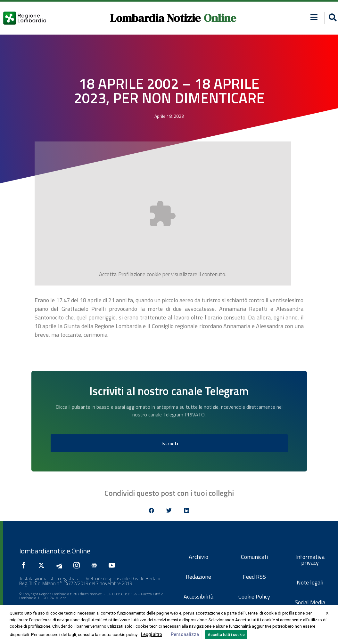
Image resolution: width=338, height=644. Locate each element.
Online (220, 18)
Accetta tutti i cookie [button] (226, 635)
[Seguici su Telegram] (61, 565)
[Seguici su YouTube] (113, 565)
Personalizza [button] (185, 634)
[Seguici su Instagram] (78, 565)
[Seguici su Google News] (96, 565)
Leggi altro (152, 634)
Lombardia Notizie (155, 18)
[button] (314, 17)
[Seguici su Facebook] (25, 565)
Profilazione (132, 274)
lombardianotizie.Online (55, 551)
